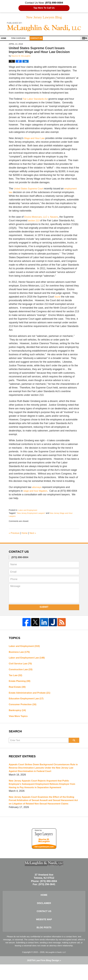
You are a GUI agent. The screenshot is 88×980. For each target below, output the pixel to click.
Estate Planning (21, 684)
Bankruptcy (18, 715)
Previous (15, 534)
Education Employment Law (28, 702)
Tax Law (16, 678)
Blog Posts (44, 942)
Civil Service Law (21, 666)
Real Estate (18, 690)
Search (74, 745)
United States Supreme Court (30, 190)
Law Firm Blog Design (43, 976)
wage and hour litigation (36, 492)
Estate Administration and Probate (31, 696)
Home (7, 39)
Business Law (20, 653)
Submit (44, 608)
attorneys (37, 488)
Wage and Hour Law (35, 139)
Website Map (44, 933)
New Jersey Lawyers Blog (44, 28)
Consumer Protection (24, 709)
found (58, 298)
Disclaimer (44, 916)
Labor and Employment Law (28, 659)
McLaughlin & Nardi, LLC (56, 967)
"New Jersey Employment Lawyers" (32, 514)
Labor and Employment (29, 511)
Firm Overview (24, 39)
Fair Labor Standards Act (36, 100)
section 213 (34, 221)
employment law (18, 193)
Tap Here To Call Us (44, 8)
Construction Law (22, 672)
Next (35, 534)
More (82, 39)
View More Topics (19, 721)
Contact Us (45, 39)
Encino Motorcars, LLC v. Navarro (43, 218)
